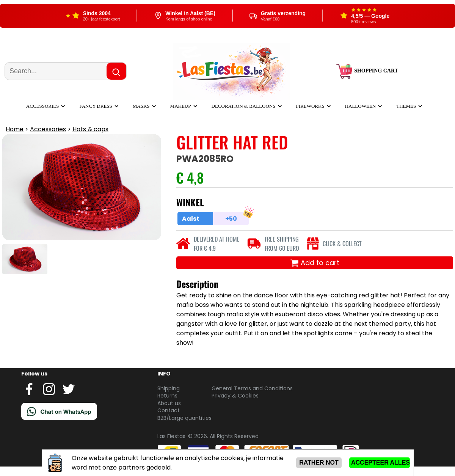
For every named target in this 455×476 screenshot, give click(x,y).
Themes (406, 106)
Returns (167, 396)
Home (15, 129)
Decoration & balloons (244, 106)
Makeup (181, 106)
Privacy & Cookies (235, 396)
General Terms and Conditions (252, 388)
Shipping (169, 388)
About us (169, 403)
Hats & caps (90, 129)
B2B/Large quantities (184, 418)
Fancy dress (96, 106)
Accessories (43, 106)
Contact (169, 410)
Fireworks (310, 106)
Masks (141, 106)
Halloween (361, 106)
